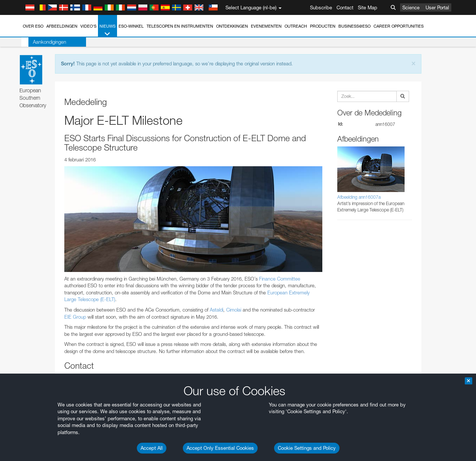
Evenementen (266, 26)
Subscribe (321, 7)
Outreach (296, 26)
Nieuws (108, 30)
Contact (345, 7)
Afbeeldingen (62, 26)
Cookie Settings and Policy (307, 448)
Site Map (368, 7)
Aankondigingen (42, 42)
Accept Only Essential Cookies (220, 448)
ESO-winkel (131, 26)
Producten (323, 26)
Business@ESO (354, 26)
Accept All (152, 448)
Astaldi (216, 310)
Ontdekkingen (232, 26)
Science (411, 7)
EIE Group (75, 317)
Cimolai (233, 310)
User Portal (437, 7)
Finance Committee (280, 279)
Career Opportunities (399, 26)
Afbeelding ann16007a (359, 197)
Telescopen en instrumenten (180, 26)
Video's (88, 26)
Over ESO (33, 26)
